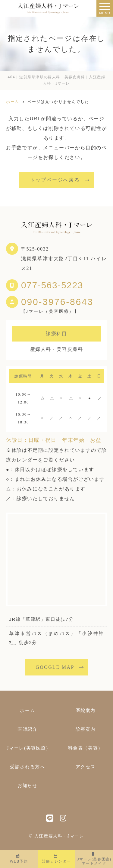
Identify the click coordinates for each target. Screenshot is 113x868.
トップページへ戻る (55, 180)
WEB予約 (19, 859)
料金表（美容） (86, 748)
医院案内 (86, 711)
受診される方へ (27, 767)
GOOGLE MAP (55, 667)
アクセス (86, 767)
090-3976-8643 (57, 302)
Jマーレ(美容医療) (94, 859)
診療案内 (86, 729)
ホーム (27, 711)
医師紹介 (27, 729)
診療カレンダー (56, 859)
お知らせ (27, 785)
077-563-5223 (52, 285)
